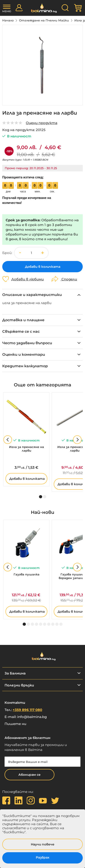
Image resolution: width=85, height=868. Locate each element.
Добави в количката (27, 479)
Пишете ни (15, 724)
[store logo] (42, 8)
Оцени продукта (42, 123)
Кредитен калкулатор (25, 366)
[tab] (42, 295)
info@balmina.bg (32, 717)
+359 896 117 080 (27, 710)
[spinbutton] (31, 253)
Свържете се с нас (21, 331)
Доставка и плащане (23, 320)
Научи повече (43, 844)
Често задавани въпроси (27, 343)
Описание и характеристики (32, 295)
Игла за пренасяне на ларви (27, 449)
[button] (43, 253)
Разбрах (43, 857)
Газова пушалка (27, 574)
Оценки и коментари (24, 354)
